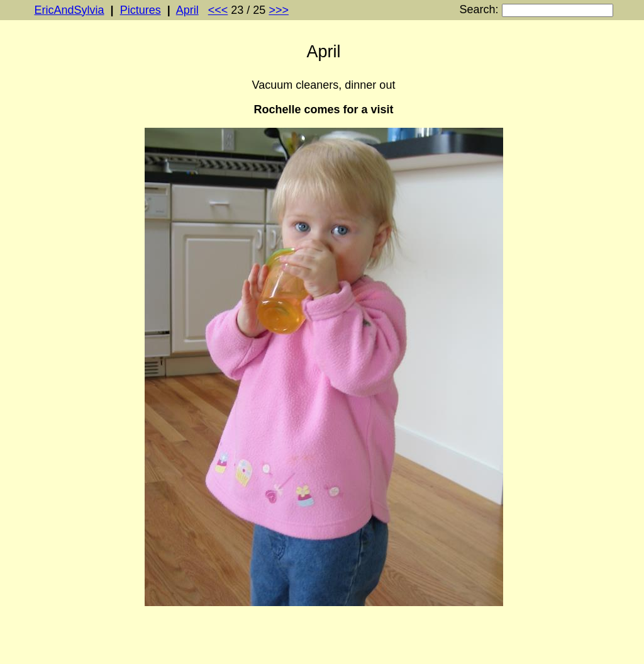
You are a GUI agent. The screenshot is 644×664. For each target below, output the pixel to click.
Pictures (141, 10)
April (187, 10)
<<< (218, 10)
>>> (279, 10)
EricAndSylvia (69, 10)
